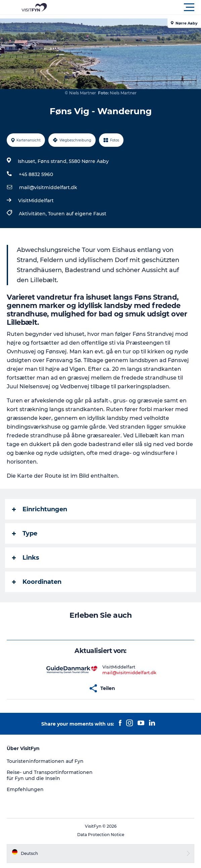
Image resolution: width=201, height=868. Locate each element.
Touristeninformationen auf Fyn (45, 761)
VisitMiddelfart (36, 201)
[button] (131, 7)
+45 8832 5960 (36, 174)
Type (25, 533)
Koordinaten (37, 582)
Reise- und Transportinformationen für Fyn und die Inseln (50, 775)
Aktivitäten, (33, 214)
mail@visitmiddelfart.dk (48, 187)
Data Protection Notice (101, 835)
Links (26, 558)
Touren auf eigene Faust (77, 214)
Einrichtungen (40, 509)
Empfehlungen (25, 789)
